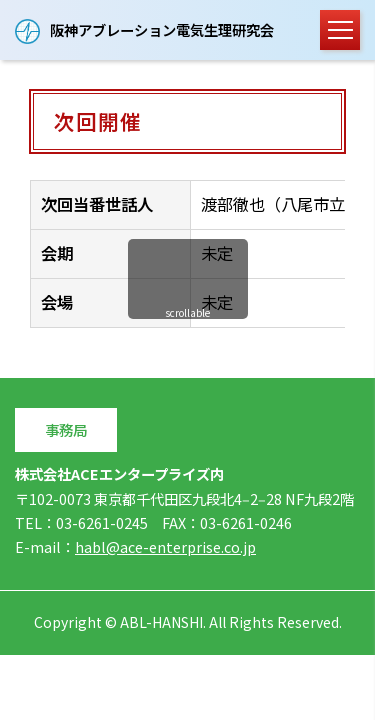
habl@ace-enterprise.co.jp (165, 546)
